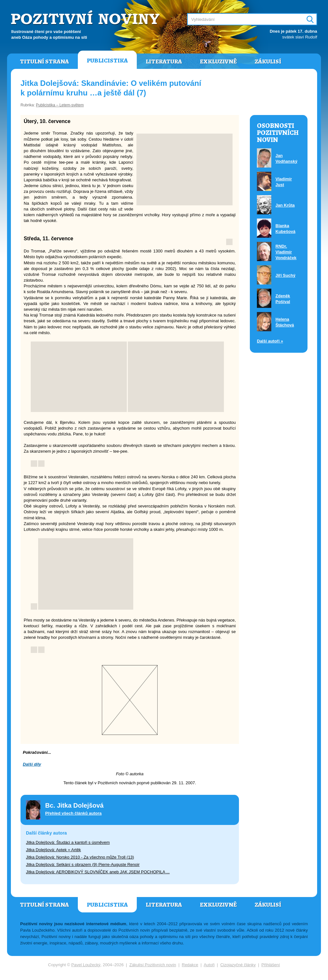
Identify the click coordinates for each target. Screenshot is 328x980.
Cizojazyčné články (238, 965)
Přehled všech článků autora (73, 813)
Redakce (190, 965)
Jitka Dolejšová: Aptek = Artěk (53, 850)
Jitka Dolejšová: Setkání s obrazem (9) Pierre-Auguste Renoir (83, 865)
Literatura (164, 62)
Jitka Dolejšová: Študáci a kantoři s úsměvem (68, 842)
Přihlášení (271, 965)
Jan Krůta (285, 205)
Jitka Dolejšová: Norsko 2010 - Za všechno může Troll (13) (80, 857)
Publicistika (107, 61)
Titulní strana (44, 62)
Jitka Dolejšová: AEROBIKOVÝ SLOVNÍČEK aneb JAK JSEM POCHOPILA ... (98, 872)
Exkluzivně (218, 62)
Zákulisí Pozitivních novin (153, 965)
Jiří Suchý (285, 275)
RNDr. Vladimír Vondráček (286, 252)
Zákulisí (268, 62)
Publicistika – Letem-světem (60, 105)
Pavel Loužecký (86, 965)
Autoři (209, 965)
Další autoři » (270, 341)
